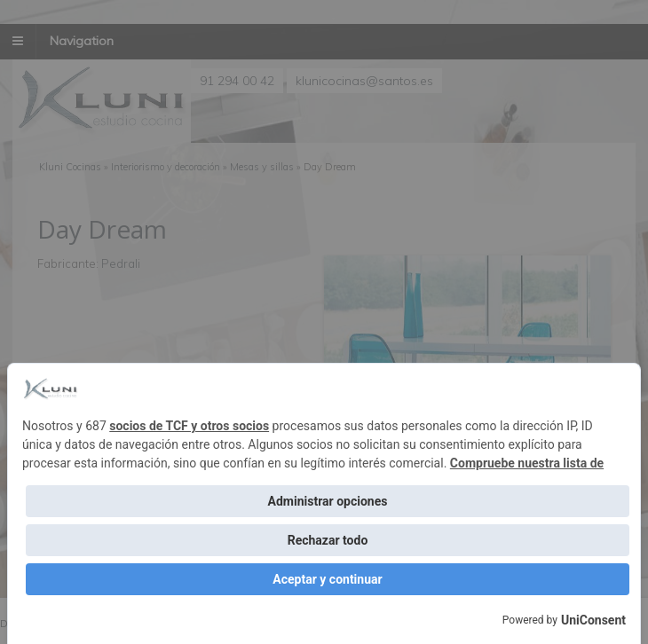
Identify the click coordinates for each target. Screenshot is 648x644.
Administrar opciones (328, 501)
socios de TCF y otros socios (189, 426)
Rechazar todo (328, 540)
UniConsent (593, 620)
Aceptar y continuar (327, 579)
